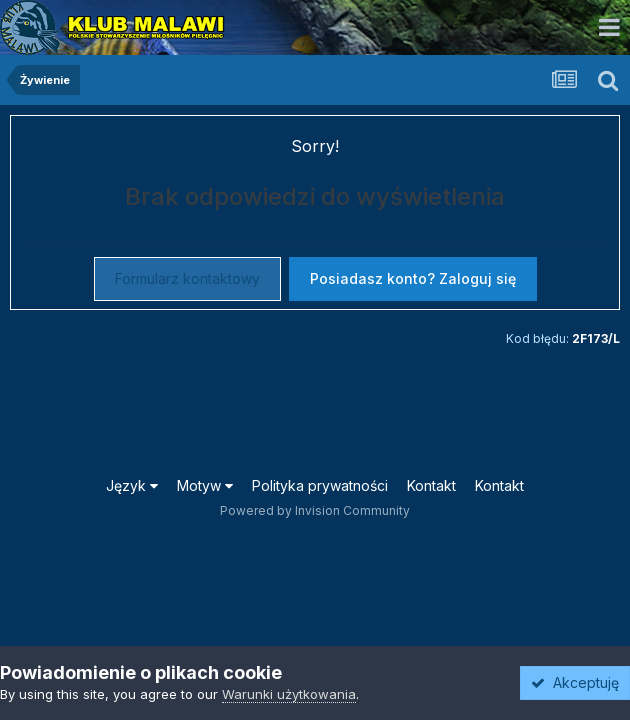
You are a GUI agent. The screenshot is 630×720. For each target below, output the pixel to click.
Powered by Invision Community (315, 510)
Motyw (205, 485)
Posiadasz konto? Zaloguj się (413, 278)
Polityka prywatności (320, 485)
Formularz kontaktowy (187, 278)
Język (132, 485)
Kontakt (431, 485)
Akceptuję (575, 682)
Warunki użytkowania (289, 694)
